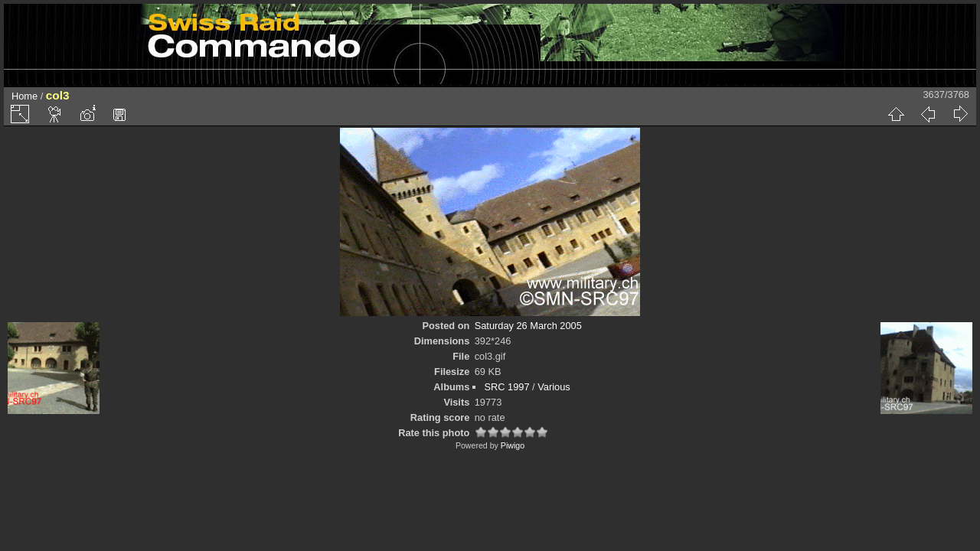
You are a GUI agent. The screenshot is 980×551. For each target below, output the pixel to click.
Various (554, 387)
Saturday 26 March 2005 (528, 326)
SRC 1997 (506, 387)
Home (24, 96)
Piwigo (513, 445)
